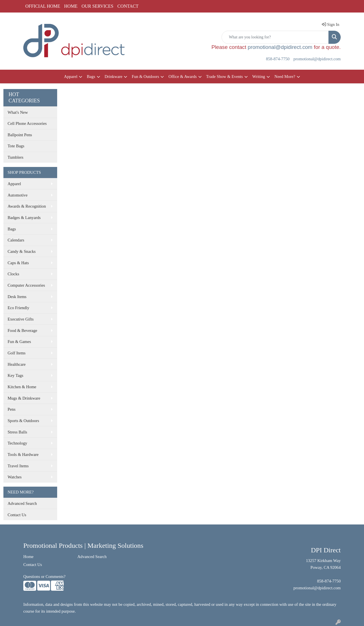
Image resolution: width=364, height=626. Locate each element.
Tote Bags (16, 146)
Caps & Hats (18, 263)
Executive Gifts (21, 319)
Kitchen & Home (22, 387)
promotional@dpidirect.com (280, 47)
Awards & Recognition (27, 206)
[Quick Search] (275, 37)
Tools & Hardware (23, 454)
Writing (259, 77)
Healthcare (17, 364)
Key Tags (15, 375)
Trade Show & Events (225, 77)
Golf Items (17, 353)
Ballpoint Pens (20, 135)
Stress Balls (17, 432)
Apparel (71, 77)
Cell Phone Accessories (27, 123)
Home (28, 557)
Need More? (285, 77)
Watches (15, 477)
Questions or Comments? (44, 577)
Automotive (18, 195)
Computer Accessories (26, 285)
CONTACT (128, 6)
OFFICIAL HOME (43, 6)
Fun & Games (19, 342)
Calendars (16, 240)
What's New (18, 112)
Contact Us (17, 515)
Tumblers (16, 157)
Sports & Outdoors (23, 421)
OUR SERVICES (98, 6)
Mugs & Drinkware (24, 398)
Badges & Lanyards (24, 218)
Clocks (14, 274)
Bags (91, 77)
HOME (71, 6)
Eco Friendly (18, 308)
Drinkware (114, 77)
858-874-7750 (278, 59)
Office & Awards (182, 77)
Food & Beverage (22, 330)
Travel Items (18, 466)
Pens (12, 409)
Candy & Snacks (22, 251)
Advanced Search (22, 503)
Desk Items (17, 297)
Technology (17, 443)
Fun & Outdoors (145, 77)
